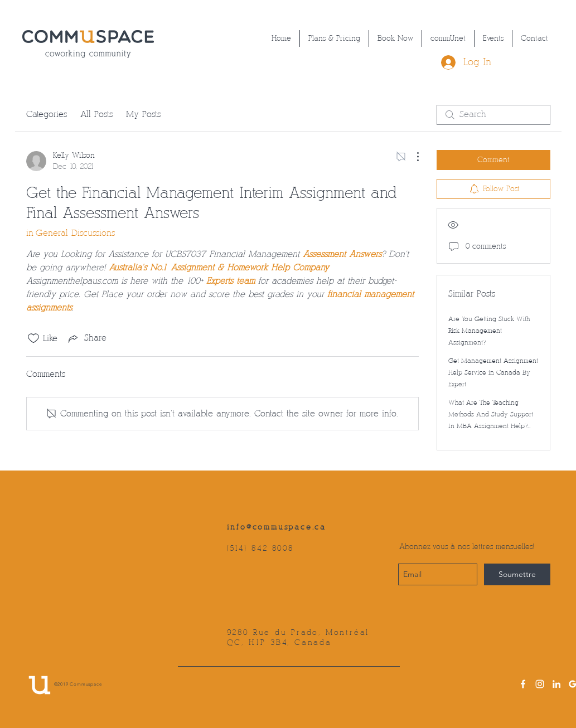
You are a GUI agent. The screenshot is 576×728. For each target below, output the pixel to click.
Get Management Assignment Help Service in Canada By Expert (493, 373)
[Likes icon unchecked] (33, 338)
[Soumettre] (517, 574)
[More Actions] (412, 157)
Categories (47, 115)
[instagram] (540, 684)
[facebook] (523, 684)
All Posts (96, 115)
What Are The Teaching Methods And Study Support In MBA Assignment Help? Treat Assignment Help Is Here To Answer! (491, 426)
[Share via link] (86, 338)
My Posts (143, 115)
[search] (493, 115)
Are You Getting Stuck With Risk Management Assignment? (489, 331)
